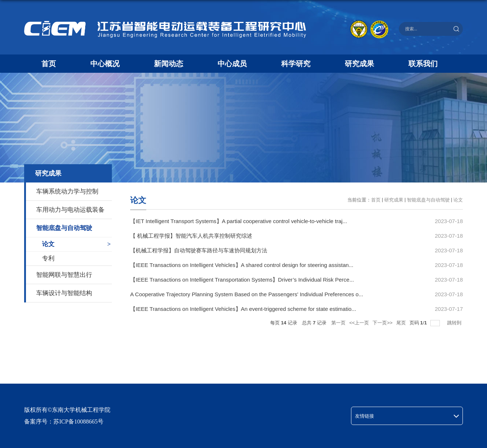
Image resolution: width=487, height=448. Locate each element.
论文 (458, 200)
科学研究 (296, 64)
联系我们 (423, 64)
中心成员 (232, 64)
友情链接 (365, 416)
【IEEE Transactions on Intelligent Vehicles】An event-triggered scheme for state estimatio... (243, 309)
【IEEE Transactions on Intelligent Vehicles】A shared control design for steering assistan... (242, 265)
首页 (49, 64)
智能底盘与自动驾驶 (428, 200)
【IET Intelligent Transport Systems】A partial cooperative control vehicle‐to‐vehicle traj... (239, 221)
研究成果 (359, 64)
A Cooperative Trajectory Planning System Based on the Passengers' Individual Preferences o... (247, 294)
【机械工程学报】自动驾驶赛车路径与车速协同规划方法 (199, 250)
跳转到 (455, 323)
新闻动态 (169, 64)
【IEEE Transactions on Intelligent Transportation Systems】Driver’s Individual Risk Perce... (242, 280)
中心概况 (105, 64)
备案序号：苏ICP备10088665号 (64, 421)
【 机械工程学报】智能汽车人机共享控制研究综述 (191, 236)
